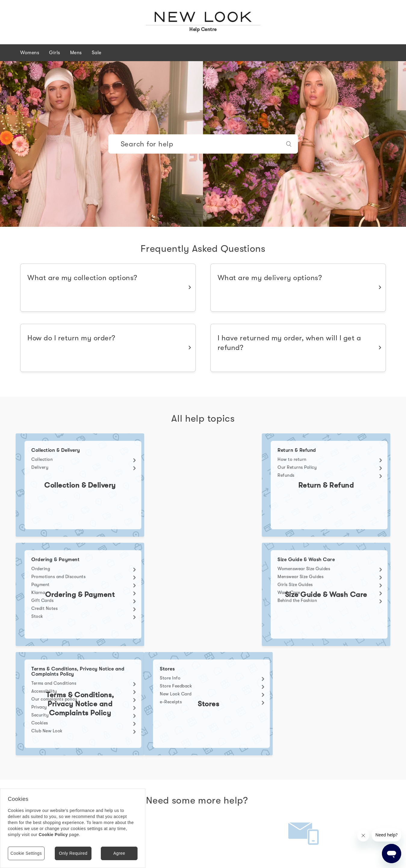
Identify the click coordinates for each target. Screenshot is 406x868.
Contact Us (304, 772)
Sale (97, 53)
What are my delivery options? (270, 278)
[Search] (203, 144)
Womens (30, 53)
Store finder (156, 856)
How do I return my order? (71, 338)
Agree (119, 853)
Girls (55, 53)
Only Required (73, 853)
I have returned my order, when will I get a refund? (289, 343)
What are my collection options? (82, 278)
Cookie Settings (26, 853)
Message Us (92, 772)
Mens (76, 53)
